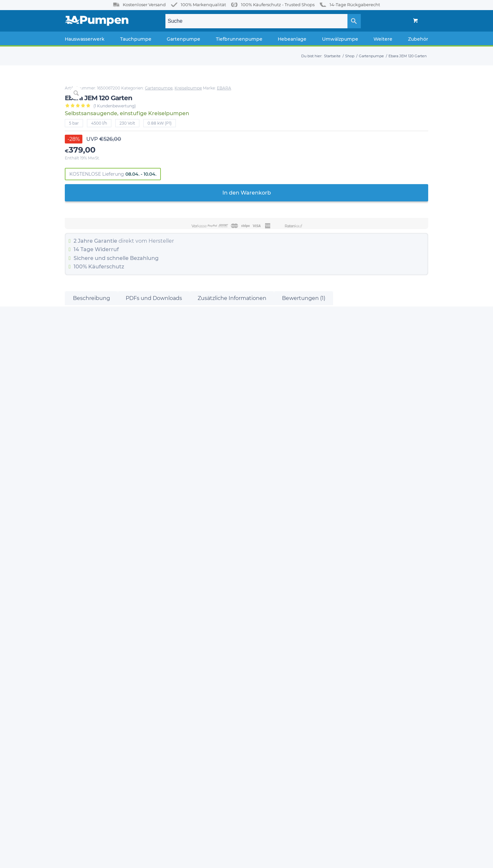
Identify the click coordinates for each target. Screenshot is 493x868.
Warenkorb (77, 719)
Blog (70, 627)
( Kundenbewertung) (323, 111)
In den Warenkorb (351, 198)
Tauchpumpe (176, 627)
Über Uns (75, 615)
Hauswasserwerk (179, 615)
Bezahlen (75, 731)
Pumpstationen (178, 673)
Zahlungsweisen (82, 638)
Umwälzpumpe (178, 696)
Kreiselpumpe (397, 88)
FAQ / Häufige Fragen (88, 661)
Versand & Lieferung (86, 650)
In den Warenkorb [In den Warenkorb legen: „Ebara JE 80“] (384, 546)
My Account (77, 708)
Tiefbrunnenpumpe (182, 650)
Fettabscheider (177, 685)
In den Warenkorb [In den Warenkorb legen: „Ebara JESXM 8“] (292, 564)
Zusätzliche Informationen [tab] (232, 357)
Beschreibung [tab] (92, 357)
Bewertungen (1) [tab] (304, 357)
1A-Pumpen (100, 859)
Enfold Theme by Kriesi (134, 859)
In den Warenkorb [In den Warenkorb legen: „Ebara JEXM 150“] (201, 564)
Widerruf (316, 254)
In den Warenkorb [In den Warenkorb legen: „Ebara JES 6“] (109, 552)
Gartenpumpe (367, 88)
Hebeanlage (175, 661)
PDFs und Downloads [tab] (154, 357)
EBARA (281, 93)
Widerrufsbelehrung (87, 673)
